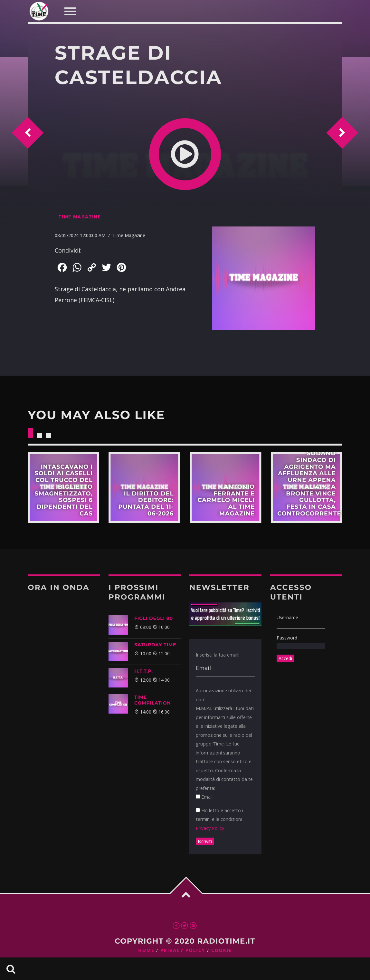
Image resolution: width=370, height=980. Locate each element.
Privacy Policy (210, 828)
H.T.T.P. (144, 671)
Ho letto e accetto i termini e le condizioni (219, 819)
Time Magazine (80, 217)
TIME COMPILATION (153, 700)
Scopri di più (63, 488)
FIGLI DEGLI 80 (154, 618)
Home (146, 951)
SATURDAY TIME (155, 645)
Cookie (222, 951)
